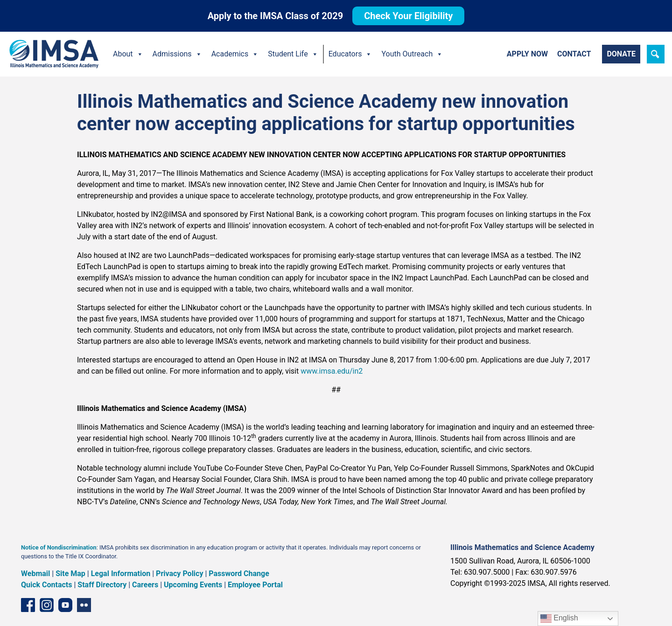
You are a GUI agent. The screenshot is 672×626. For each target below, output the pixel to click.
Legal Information (121, 574)
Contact (574, 54)
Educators (350, 54)
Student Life (293, 54)
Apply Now (527, 54)
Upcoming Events (193, 585)
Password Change (239, 574)
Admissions (177, 54)
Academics (235, 54)
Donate (621, 54)
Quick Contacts (47, 585)
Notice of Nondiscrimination (59, 547)
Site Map (70, 574)
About (128, 54)
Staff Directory (102, 585)
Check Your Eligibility (408, 16)
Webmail (35, 574)
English (559, 619)
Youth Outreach (412, 54)
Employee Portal (255, 585)
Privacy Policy (179, 574)
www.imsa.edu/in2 (332, 371)
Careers (145, 585)
